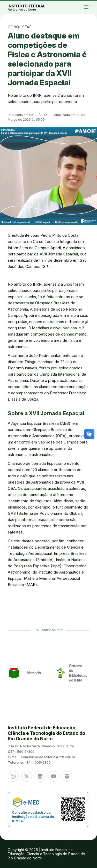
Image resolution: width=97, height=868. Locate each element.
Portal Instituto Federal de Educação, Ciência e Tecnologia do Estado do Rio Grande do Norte (32, 7)
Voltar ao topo (53, 630)
